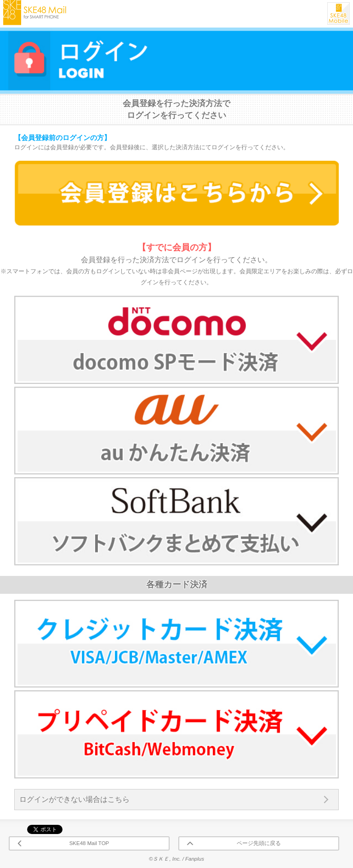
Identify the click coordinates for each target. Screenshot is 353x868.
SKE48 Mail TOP (89, 843)
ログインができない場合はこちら (74, 799)
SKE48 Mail (35, 13)
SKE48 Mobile (339, 14)
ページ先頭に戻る (259, 843)
